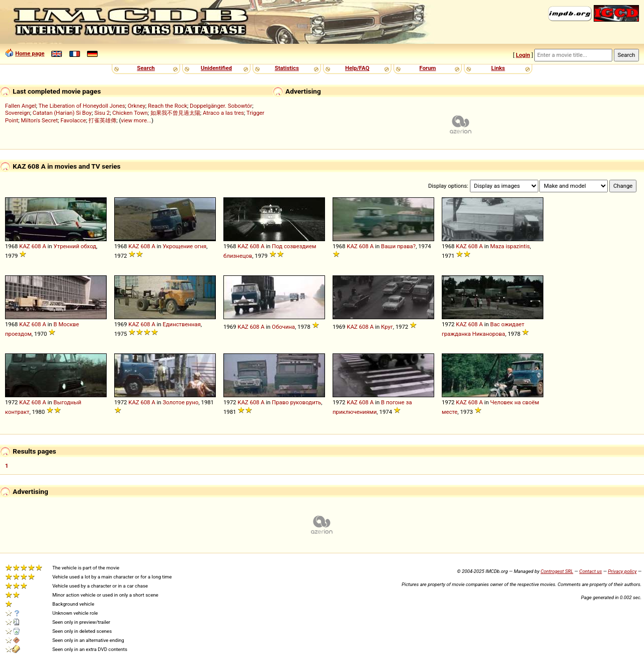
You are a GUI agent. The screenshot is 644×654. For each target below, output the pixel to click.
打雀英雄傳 (102, 120)
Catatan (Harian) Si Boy (62, 113)
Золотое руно (180, 402)
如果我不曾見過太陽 (175, 113)
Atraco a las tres (223, 113)
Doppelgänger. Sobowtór (221, 106)
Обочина (283, 327)
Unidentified (216, 68)
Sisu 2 (102, 113)
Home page (30, 53)
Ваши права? (398, 246)
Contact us (590, 571)
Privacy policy (622, 571)
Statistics (287, 68)
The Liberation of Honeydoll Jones (82, 106)
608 (36, 246)
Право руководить (296, 402)
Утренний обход (75, 246)
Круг (387, 327)
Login (523, 55)
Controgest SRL (557, 571)
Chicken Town (130, 113)
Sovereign (18, 113)
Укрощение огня (184, 246)
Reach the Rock (168, 106)
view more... (136, 120)
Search (146, 68)
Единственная (182, 324)
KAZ (24, 246)
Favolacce (73, 120)
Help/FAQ (357, 68)
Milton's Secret (39, 120)
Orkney (137, 106)
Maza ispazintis (510, 246)
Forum (428, 68)
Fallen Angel (21, 106)
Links (498, 68)
